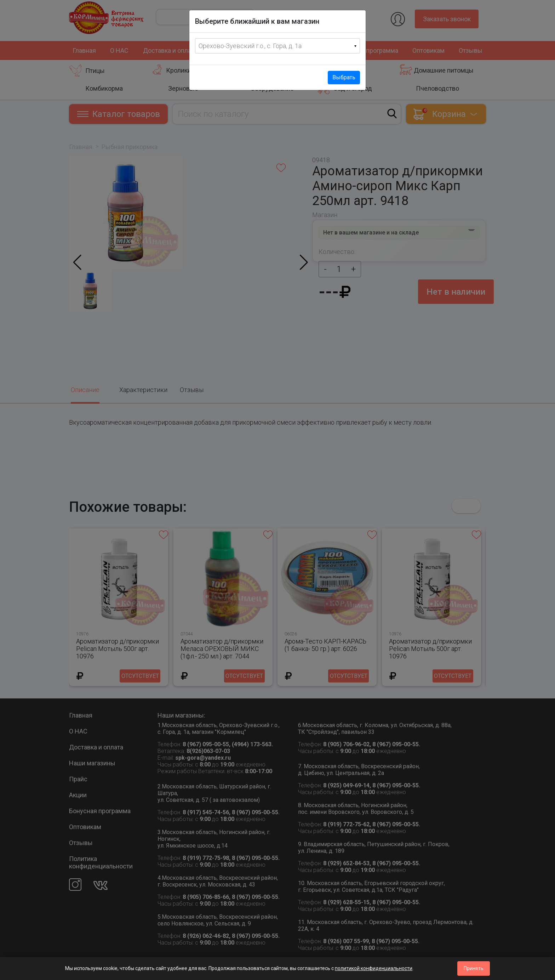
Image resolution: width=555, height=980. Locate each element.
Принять (474, 968)
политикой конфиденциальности (374, 968)
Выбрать (344, 77)
